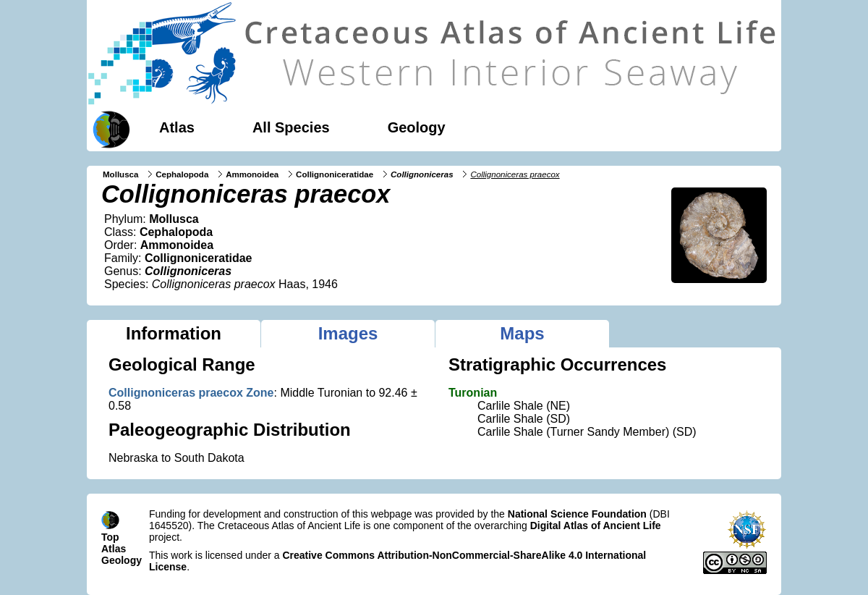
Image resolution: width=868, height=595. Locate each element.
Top (110, 537)
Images (348, 333)
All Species (291, 127)
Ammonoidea (252, 174)
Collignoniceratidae (335, 174)
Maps (522, 333)
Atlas (177, 127)
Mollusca (120, 174)
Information (174, 333)
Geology (417, 127)
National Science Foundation (577, 514)
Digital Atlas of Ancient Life (596, 526)
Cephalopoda (182, 174)
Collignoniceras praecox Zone (191, 393)
